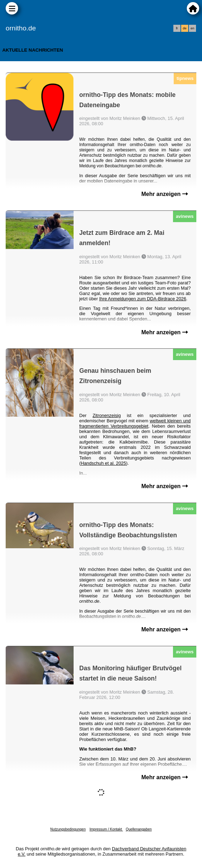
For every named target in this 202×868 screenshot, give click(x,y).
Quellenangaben (138, 829)
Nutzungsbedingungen (68, 829)
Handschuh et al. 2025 (103, 463)
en (192, 28)
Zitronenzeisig (107, 415)
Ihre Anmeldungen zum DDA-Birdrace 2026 (143, 299)
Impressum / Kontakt (106, 829)
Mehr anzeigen (165, 194)
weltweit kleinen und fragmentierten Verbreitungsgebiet (135, 423)
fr (177, 28)
